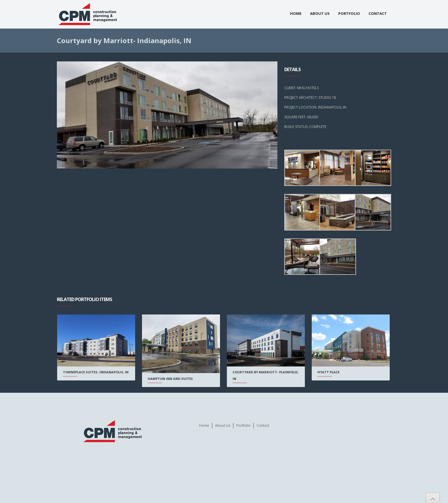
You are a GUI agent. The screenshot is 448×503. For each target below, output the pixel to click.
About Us (320, 13)
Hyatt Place (327, 372)
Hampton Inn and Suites (170, 379)
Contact (378, 13)
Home (296, 13)
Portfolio (349, 13)
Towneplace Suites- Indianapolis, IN (96, 372)
